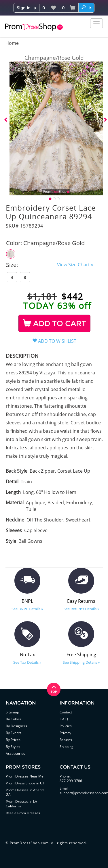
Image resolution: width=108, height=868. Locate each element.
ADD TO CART (55, 324)
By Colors (13, 719)
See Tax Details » (27, 662)
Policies (66, 726)
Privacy (65, 733)
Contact (66, 712)
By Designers (16, 726)
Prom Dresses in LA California (21, 804)
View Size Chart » (75, 265)
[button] (86, 7)
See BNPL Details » (27, 609)
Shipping (67, 747)
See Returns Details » (81, 609)
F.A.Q (64, 719)
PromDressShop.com (29, 843)
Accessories (15, 754)
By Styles (13, 747)
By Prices (13, 740)
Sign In (24, 8)
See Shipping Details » (81, 662)
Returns (66, 740)
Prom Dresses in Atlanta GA (25, 792)
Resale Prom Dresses (23, 813)
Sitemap (12, 712)
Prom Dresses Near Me (25, 776)
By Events (14, 733)
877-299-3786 (71, 781)
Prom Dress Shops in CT (25, 783)
